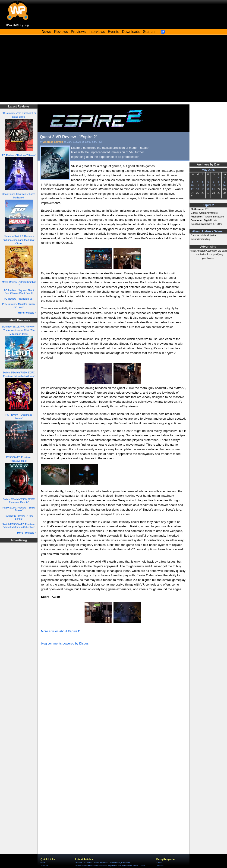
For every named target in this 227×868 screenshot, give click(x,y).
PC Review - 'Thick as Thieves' (19, 155)
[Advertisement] (113, 70)
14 (214, 185)
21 (214, 189)
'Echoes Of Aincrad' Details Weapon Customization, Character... (103, 863)
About (159, 863)
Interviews (97, 32)
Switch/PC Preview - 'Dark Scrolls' (19, 517)
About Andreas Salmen (208, 231)
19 (203, 189)
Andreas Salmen (53, 142)
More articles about (60, 631)
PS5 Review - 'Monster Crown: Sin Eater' (19, 306)
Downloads (131, 32)
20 (208, 189)
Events (113, 32)
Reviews (61, 32)
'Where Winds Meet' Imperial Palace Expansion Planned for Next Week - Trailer (110, 866)
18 (198, 189)
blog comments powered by (65, 643)
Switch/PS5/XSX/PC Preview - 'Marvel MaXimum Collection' (19, 526)
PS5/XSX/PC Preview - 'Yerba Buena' (19, 509)
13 (208, 185)
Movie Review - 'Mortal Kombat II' (19, 283)
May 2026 (208, 170)
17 (192, 189)
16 (224, 185)
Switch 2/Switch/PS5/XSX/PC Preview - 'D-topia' (19, 501)
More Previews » (27, 533)
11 (198, 185)
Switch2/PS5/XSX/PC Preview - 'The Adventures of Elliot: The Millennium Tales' (19, 330)
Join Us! (160, 866)
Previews (78, 32)
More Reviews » (27, 313)
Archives (44, 866)
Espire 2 (208, 205)
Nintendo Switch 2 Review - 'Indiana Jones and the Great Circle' (19, 240)
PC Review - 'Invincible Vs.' (19, 299)
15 (219, 185)
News (43, 863)
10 (192, 185)
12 (203, 185)
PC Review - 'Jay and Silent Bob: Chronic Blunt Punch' (19, 292)
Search (149, 32)
